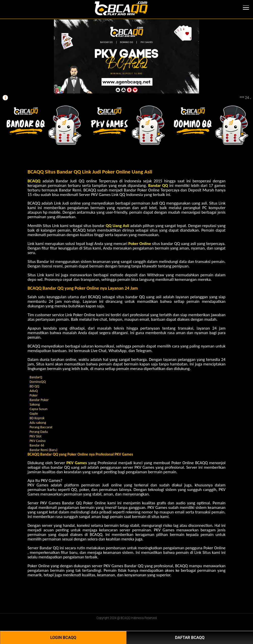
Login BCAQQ (63, 638)
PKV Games (77, 463)
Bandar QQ (158, 185)
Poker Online (140, 244)
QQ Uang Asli (117, 226)
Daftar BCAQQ (190, 638)
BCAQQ (34, 181)
